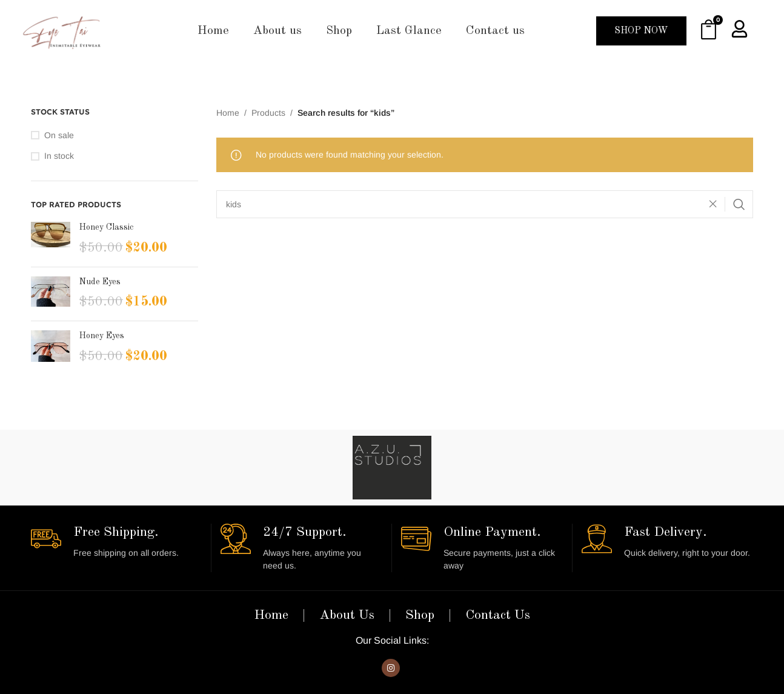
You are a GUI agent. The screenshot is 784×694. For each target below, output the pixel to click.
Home (213, 31)
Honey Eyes (102, 336)
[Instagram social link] (391, 668)
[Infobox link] (116, 542)
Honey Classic (106, 227)
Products (268, 113)
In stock (59, 156)
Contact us (495, 31)
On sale (59, 135)
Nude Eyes (100, 282)
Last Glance (409, 31)
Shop (339, 31)
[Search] (485, 204)
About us (277, 31)
